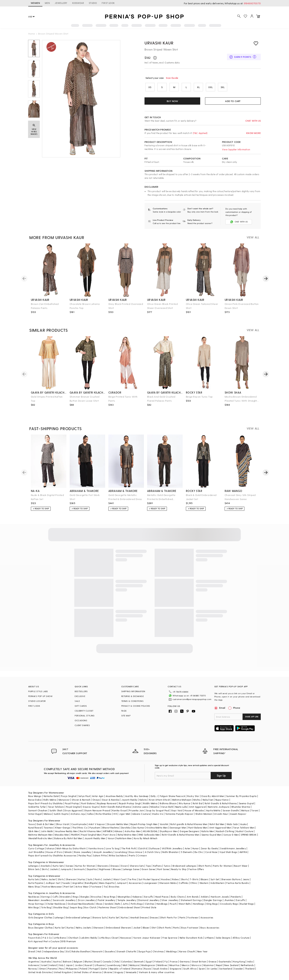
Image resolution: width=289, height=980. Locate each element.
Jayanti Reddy (129, 798)
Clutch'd (142, 847)
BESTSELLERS (81, 694)
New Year (202, 949)
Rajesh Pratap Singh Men (144, 822)
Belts (118, 902)
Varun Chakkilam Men (120, 836)
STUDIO (93, 3)
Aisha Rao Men (133, 829)
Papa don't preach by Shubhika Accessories (52, 854)
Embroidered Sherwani (118, 926)
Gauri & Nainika (111, 798)
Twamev (48, 826)
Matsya (245, 808)
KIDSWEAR (78, 3)
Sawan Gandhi (231, 808)
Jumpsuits (66, 867)
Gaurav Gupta (91, 805)
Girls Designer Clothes (40, 915)
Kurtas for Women (85, 864)
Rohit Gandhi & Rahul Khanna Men (181, 833)
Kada (91, 902)
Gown (124, 864)
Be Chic (199, 850)
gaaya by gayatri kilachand (49, 395)
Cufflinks (184, 881)
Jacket (137, 926)
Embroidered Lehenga (78, 915)
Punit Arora (109, 833)
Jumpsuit (121, 881)
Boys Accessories (210, 926)
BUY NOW (172, 101)
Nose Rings (110, 895)
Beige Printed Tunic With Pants (123, 401)
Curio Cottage (36, 847)
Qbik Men (34, 829)
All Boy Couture (241, 936)
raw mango (234, 493)
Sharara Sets (137, 864)
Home (32, 34)
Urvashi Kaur (159, 43)
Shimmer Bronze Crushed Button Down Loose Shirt (85, 401)
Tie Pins (132, 877)
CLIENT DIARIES (82, 728)
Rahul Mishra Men (127, 833)
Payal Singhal (73, 805)
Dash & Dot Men (45, 822)
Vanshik (164, 822)
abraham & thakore (84, 493)
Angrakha (78, 881)
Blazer (146, 926)
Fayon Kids (34, 936)
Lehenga (59, 915)
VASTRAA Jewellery (172, 847)
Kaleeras (137, 895)
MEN (47, 3)
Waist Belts (185, 902)
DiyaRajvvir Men (169, 829)
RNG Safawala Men (149, 833)
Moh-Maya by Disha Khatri (71, 847)
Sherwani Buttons (231, 877)
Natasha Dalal (51, 794)
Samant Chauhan (38, 808)
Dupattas (92, 867)
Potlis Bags (137, 902)
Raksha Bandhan (81, 949)
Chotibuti (73, 936)
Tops (149, 864)
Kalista (143, 798)
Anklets (205, 895)
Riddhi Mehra (150, 801)
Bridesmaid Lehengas (184, 864)
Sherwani (71, 877)
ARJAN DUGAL (150, 829)
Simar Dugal (35, 812)
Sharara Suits (100, 915)
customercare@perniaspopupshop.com (187, 700)
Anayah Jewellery (103, 850)
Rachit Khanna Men (90, 829)
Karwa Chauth (187, 949)
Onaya (96, 798)
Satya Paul (84, 794)
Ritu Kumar (185, 801)
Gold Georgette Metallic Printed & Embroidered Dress (125, 500)
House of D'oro (54, 850)
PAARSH (75, 833)
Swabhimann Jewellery (233, 847)
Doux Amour (136, 850)
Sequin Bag (76, 905)
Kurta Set (114, 915)
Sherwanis (103, 864)
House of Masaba (194, 808)
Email (220, 710)
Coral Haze (211, 850)
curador (115, 395)
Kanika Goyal (120, 808)
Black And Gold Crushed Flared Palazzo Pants (161, 401)
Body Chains (178, 895)
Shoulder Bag (60, 905)
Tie (105, 885)
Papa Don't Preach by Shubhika (46, 801)
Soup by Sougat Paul (158, 808)
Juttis (126, 902)
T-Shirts (194, 877)
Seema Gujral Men (211, 833)
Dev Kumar (139, 826)
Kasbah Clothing (225, 829)
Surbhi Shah (56, 808)
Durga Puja (144, 949)
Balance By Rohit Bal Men (68, 836)
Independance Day (54, 949)
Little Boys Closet (109, 936)
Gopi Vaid (177, 808)
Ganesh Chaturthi (127, 949)
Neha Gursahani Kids (191, 936)
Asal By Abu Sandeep (137, 794)
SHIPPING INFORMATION (133, 694)
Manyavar (64, 798)
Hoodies (166, 877)
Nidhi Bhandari (171, 850)
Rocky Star (193, 794)
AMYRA (243, 850)
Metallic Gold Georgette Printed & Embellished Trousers (161, 500)
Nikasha (155, 805)
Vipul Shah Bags (228, 850)
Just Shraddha (36, 850)
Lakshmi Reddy (89, 936)
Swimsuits (79, 867)
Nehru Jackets (84, 926)
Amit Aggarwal (197, 805)
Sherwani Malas (168, 881)
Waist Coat (120, 877)
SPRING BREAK (249, 833)
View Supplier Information (236, 149)
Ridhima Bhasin (168, 801)
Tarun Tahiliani (56, 805)
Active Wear (82, 885)
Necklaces (34, 895)
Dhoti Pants (205, 864)
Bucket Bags (247, 902)
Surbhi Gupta (61, 812)
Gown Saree (148, 867)
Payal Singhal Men (91, 833)
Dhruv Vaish (63, 822)
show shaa (233, 395)
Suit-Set (215, 877)
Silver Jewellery (170, 898)
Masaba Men (62, 833)
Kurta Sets (58, 864)
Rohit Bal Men (217, 822)
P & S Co (47, 936)
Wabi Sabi (232, 822)
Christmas (158, 949)
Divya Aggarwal (73, 808)
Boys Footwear (190, 926)
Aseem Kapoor (238, 812)
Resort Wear (241, 864)
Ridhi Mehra (50, 798)
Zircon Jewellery (87, 898)
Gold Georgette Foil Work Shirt (85, 500)
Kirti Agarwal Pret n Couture (44, 939)
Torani (255, 808)
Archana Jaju (78, 812)
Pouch (173, 902)
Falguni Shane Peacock (173, 794)
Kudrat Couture (245, 829)
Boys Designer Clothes (40, 926)
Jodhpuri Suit (53, 881)
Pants (98, 877)
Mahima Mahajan (182, 798)
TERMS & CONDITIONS (132, 704)
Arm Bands (193, 895)
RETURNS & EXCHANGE (132, 699)
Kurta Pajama (36, 881)
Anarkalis (46, 864)
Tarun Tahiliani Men (244, 826)
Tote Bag (46, 905)
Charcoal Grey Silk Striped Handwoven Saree (240, 500)
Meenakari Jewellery (40, 898)
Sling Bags (212, 902)
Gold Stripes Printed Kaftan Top (47, 401)
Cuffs (55, 895)
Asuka (243, 822)
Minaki (68, 850)
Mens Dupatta (107, 881)
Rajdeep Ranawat (107, 801)
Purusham (95, 826)
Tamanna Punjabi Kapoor (179, 812)
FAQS (124, 713)
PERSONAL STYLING (85, 718)
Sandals (109, 902)
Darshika (126, 826)
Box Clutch (90, 905)
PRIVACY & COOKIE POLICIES (136, 708)
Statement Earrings (191, 898)
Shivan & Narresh (81, 798)
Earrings (46, 895)
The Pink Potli (129, 847)
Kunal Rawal (35, 826)
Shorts (184, 877)
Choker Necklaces (56, 902)
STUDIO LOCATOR (37, 704)
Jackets (54, 867)
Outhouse (154, 847)
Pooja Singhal (69, 794)
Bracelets (65, 895)
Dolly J (154, 794)
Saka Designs (223, 936)
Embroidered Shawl (129, 905)
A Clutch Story (153, 850)
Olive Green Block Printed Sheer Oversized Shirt (162, 308)
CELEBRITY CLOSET (84, 713)
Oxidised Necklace (78, 902)
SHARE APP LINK (252, 719)
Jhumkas (229, 898)
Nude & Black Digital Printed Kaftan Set (47, 500)
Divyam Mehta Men (118, 822)
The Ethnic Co (80, 826)
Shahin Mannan (204, 812)
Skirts (45, 867)
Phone (236, 710)
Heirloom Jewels (220, 895)
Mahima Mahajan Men (40, 833)
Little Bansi (60, 936)
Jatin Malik (47, 829)
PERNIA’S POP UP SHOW (40, 699)
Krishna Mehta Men (157, 826)
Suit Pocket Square (149, 877)
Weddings (171, 949)
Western (204, 881)
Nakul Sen (208, 798)
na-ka (35, 493)
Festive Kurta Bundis (238, 881)
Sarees (69, 864)
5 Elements (187, 850)
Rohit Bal (198, 801)
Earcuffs (149, 895)
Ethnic (194, 881)
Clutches (150, 902)
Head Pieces (162, 895)
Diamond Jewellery (149, 898)
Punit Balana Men (198, 826)
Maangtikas (124, 895)
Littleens (209, 936)
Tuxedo (66, 881)
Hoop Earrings (36, 902)
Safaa (90, 812)
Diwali (32, 949)
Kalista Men (208, 829)
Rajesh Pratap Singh (130, 801)
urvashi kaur (40, 302)
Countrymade (79, 822)
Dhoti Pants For (169, 915)
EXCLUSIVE (80, 699)
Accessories (135, 881)
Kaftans (157, 864)
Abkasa (118, 829)
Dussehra (110, 949)
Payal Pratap (72, 801)
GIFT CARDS (81, 708)
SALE (77, 704)
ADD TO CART (233, 101)
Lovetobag (121, 850)
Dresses (115, 864)
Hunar (196, 847)
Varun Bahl (167, 805)
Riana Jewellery (83, 850)
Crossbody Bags (229, 902)
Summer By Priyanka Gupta (241, 794)
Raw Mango (35, 794)
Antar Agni (98, 794)
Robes (175, 877)
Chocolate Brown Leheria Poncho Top (85, 308)
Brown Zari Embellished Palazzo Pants (45, 308)
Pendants (236, 895)
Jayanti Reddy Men (95, 836)
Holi (39, 949)
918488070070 (252, 3)
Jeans (246, 877)
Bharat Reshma (111, 826)
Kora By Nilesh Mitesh (146, 836)
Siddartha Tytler (37, 805)
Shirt (154, 926)
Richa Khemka (103, 812)
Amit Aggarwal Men (220, 826)
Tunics (167, 864)
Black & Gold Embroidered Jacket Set (201, 500)
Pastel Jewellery (106, 898)
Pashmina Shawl (108, 905)
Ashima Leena (141, 805)
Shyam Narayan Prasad (97, 808)
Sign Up (221, 774)
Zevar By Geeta (209, 847)
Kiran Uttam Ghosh (160, 798)
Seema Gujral (246, 801)
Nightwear (105, 867)
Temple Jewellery (127, 898)
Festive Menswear (52, 885)
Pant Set (69, 885)
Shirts (61, 877)
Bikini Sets (34, 867)
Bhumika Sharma (241, 805)
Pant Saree (163, 867)
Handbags (162, 902)
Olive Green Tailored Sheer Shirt (202, 308)
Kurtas (82, 877)
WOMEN (35, 3)
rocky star (194, 395)
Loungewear (150, 881)
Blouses (117, 867)
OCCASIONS (81, 723)
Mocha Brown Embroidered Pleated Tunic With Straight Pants (241, 402)
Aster (187, 847)
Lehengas (33, 864)
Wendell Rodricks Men (40, 836)
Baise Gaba (35, 798)
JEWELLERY (61, 3)
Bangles (85, 895)
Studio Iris (158, 812)
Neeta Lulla (181, 805)
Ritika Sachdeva (118, 854)
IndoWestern (217, 881)
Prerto (132, 854)
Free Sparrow (170, 936)
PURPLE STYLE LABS (38, 694)
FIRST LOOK (108, 3)
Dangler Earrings (213, 898)
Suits (90, 877)
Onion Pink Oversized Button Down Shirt (242, 308)
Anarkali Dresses (139, 915)
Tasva (31, 822)
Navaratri (98, 949)
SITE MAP (126, 718)
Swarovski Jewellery (64, 898)
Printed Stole (149, 905)
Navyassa (126, 936)
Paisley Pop (85, 854)
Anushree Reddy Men (66, 829)
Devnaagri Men (178, 826)
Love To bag (113, 847)
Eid (68, 949)
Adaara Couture (141, 812)
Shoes (99, 902)
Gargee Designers (189, 829)
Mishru (197, 798)
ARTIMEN (108, 829)
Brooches (114, 885)
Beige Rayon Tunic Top (199, 399)
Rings (76, 895)
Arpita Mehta (213, 808)
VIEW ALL (253, 240)
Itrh (115, 812)
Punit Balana (88, 801)
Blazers (205, 877)
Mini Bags (34, 905)
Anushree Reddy (114, 794)
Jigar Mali (125, 812)
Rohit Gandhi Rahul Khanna (116, 805)
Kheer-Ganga (63, 826)
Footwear (96, 885)
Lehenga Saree (131, 867)
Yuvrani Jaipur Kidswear (147, 936)
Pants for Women (222, 864)
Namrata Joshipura (219, 805)
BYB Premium (69, 939)
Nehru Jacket (49, 877)
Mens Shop (34, 885)
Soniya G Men (231, 833)
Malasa (48, 812)
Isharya (50, 847)
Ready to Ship (179, 867)
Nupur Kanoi (222, 798)
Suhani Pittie (100, 854)
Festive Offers (196, 867)
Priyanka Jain (136, 808)
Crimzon (142, 854)
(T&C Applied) (200, 133)
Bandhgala (91, 881)
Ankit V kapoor (97, 822)
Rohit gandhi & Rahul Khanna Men (189, 822)
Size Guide (172, 78)
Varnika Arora (96, 847)
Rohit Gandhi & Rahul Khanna (221, 801)
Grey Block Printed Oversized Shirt (126, 308)
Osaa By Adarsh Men (213, 794)
